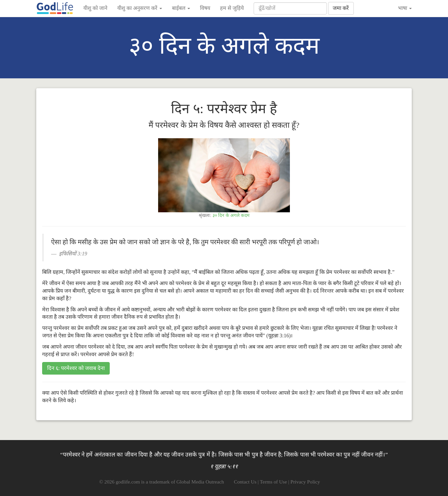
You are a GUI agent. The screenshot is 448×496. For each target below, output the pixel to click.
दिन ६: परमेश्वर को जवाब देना (76, 368)
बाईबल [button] (181, 8)
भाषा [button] (405, 8)
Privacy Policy (305, 482)
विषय (205, 8)
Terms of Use (273, 482)
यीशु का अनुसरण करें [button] (140, 8)
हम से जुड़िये (232, 8)
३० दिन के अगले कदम (231, 215)
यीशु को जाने (95, 8)
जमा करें (341, 8)
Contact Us (245, 482)
